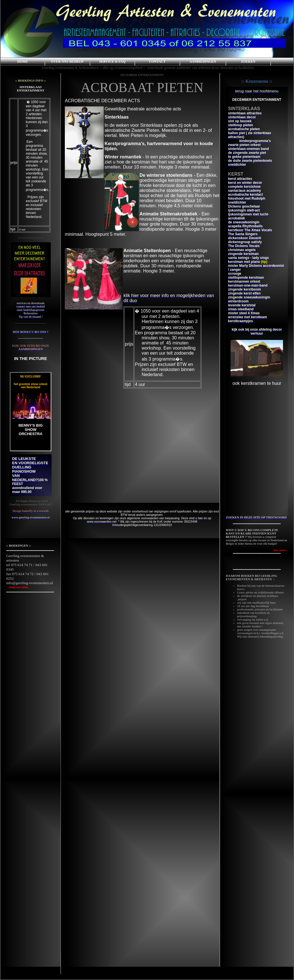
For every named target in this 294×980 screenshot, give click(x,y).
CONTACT (157, 62)
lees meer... (281, 550)
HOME (23, 62)
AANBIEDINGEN (203, 62)
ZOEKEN (248, 62)
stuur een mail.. (18, 587)
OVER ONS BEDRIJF (68, 62)
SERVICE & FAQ (112, 62)
